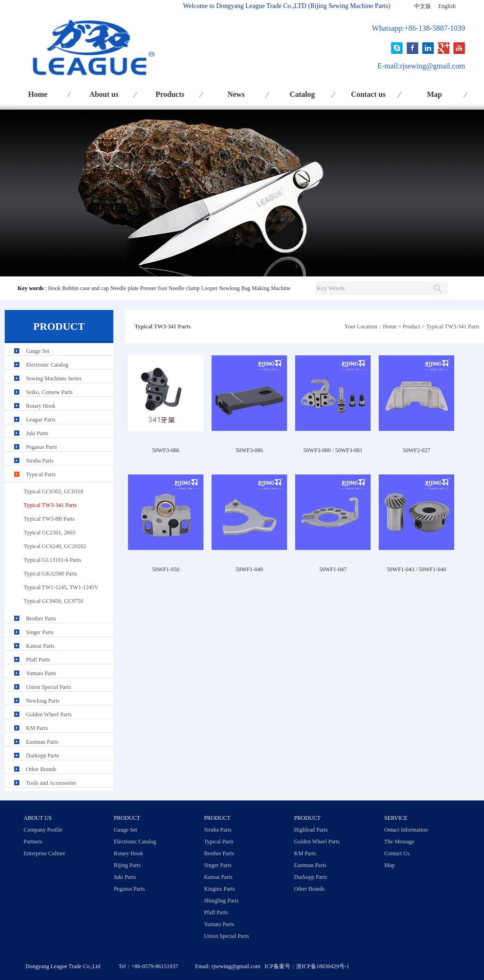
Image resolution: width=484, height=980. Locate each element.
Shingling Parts (221, 901)
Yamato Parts (41, 673)
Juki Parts (37, 433)
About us (104, 94)
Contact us (368, 94)
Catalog (302, 94)
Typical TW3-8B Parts (49, 519)
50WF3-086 (166, 450)
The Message (399, 842)
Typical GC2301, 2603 (49, 533)
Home (38, 94)
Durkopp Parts (42, 756)
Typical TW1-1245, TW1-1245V (61, 587)
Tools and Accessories (51, 783)
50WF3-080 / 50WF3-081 (333, 450)
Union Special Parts (48, 687)
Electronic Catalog (47, 365)
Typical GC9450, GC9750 (53, 601)
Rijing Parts (127, 865)
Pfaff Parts (38, 660)
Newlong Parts (43, 701)
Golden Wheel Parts (49, 714)
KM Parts (37, 728)
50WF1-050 (166, 569)
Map (434, 94)
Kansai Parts (40, 646)
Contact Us (397, 853)
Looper (209, 288)
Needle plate (124, 288)
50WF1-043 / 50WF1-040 (416, 569)
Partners (33, 842)
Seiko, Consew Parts (49, 392)
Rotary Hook (41, 406)
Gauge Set (38, 351)
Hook (55, 288)
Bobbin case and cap (86, 288)
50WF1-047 (333, 569)
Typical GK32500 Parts (50, 574)
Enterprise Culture (44, 853)
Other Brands (41, 769)
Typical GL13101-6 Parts (52, 560)
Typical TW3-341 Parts (453, 327)
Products (170, 94)
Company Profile (43, 830)
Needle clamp (184, 288)
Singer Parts (40, 632)
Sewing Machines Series (54, 378)
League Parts (41, 420)
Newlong (229, 288)
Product (412, 327)
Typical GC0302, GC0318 (53, 491)
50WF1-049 (249, 569)
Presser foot (154, 288)
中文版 (423, 6)
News (236, 94)
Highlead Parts (311, 830)
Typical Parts (41, 474)
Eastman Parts (42, 742)
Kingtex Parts (220, 889)
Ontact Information (406, 830)
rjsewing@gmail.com (433, 66)
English (447, 6)
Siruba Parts (40, 461)
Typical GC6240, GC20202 (55, 546)
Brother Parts (41, 619)
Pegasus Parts (42, 447)
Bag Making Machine (266, 288)
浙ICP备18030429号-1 (323, 966)
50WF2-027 (416, 450)
